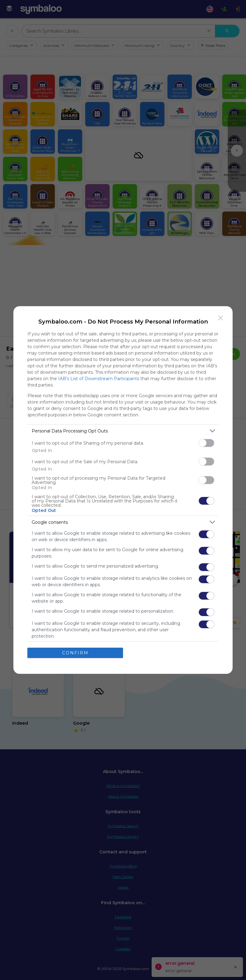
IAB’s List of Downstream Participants (99, 379)
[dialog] (123, 490)
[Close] (221, 318)
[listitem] (123, 431)
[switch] (206, 443)
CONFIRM (75, 653)
